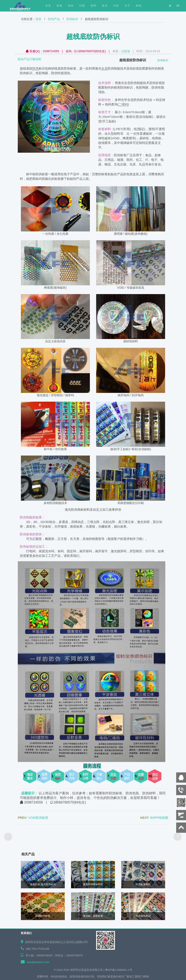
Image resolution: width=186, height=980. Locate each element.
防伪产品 (54, 19)
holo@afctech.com (38, 962)
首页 (38, 19)
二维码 (123, 104)
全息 (104, 68)
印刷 (82, 6)
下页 (178, 837)
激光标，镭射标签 (93, 916)
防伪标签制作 (143, 884)
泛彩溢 (126, 51)
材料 (94, 6)
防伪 (36, 68)
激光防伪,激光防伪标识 (43, 884)
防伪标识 (72, 19)
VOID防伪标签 (38, 818)
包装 (71, 6)
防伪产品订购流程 (29, 59)
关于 (127, 6)
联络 (139, 6)
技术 (105, 6)
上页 (8, 837)
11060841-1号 (124, 970)
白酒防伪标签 (43, 916)
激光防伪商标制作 (93, 884)
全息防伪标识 (143, 916)
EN (178, 6)
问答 (116, 6)
